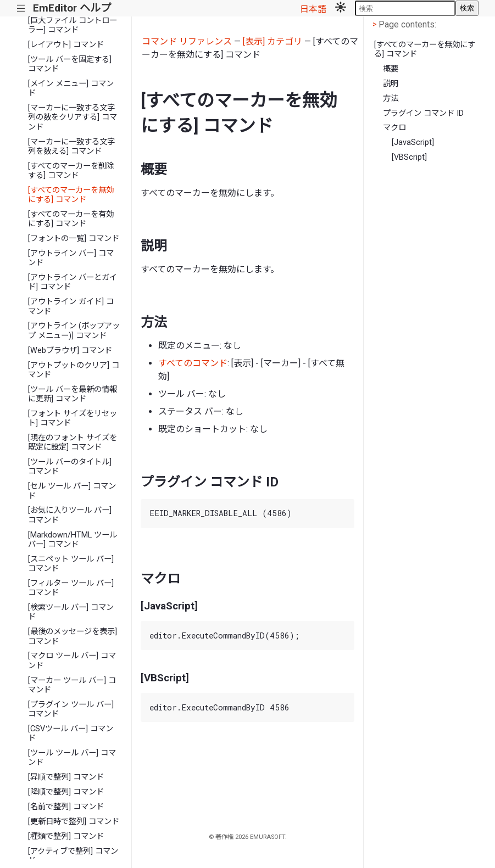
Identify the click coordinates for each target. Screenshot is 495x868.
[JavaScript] (413, 142)
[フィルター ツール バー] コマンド (71, 588)
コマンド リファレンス (187, 41)
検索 (467, 8)
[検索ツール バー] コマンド (71, 612)
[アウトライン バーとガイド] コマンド (73, 282)
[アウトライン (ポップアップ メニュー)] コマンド (74, 331)
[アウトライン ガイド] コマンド (71, 306)
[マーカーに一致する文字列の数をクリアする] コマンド (73, 117)
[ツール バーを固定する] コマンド (70, 64)
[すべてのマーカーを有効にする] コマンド (71, 219)
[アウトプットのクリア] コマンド (74, 370)
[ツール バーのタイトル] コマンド (70, 467)
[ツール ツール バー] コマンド (72, 758)
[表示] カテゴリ (272, 41)
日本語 (313, 9)
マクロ (394, 128)
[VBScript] (409, 157)
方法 (391, 99)
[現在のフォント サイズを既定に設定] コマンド (73, 443)
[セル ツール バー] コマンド (72, 491)
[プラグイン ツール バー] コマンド (71, 709)
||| (21, 9)
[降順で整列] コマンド (66, 792)
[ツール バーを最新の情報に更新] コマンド (73, 394)
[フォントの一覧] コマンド (74, 239)
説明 (391, 84)
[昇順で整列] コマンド (66, 777)
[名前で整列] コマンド (66, 807)
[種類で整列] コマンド (66, 836)
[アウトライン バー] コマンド (71, 258)
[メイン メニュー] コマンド (71, 88)
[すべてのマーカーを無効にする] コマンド (71, 195)
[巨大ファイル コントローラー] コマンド (73, 25)
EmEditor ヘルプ (72, 8)
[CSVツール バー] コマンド (71, 733)
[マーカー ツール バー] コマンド (72, 685)
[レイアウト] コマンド (66, 45)
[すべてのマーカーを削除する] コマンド (71, 171)
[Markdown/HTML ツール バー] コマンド (73, 540)
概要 (391, 69)
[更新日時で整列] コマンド (74, 822)
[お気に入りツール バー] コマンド (70, 515)
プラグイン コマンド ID (423, 113)
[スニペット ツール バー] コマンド (71, 564)
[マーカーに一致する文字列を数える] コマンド (71, 147)
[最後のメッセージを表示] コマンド (73, 636)
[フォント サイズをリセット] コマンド (73, 418)
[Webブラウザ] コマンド (70, 351)
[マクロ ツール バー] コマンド (72, 660)
